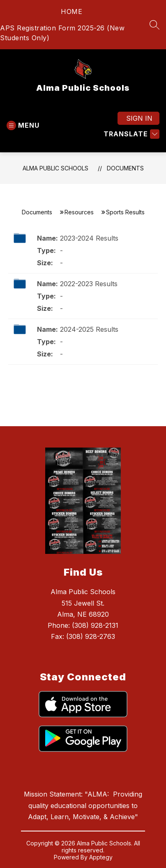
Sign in (139, 118)
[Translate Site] (130, 134)
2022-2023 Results (89, 284)
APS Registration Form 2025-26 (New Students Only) (62, 33)
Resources (79, 212)
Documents (125, 168)
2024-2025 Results (89, 329)
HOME (71, 11)
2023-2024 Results (89, 238)
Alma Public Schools (55, 168)
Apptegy (101, 857)
